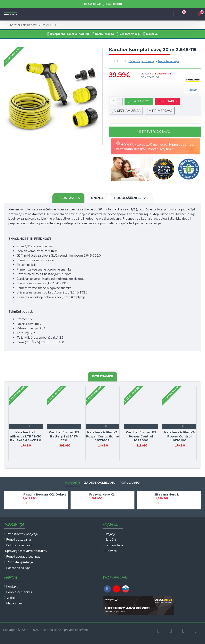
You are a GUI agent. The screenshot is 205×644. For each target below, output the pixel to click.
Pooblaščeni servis (131, 198)
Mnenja (97, 198)
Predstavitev (68, 198)
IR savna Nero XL (102, 494)
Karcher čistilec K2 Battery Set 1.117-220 (64, 436)
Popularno (130, 483)
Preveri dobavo (156, 132)
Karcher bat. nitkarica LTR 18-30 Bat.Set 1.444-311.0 (26, 436)
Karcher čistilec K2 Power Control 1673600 (141, 436)
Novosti (73, 483)
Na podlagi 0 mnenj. (142, 61)
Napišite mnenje (169, 61)
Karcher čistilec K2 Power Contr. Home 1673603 (102, 436)
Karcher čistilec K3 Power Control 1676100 (180, 436)
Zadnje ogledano (100, 483)
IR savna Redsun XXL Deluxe (45, 494)
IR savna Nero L (167, 494)
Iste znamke (102, 376)
